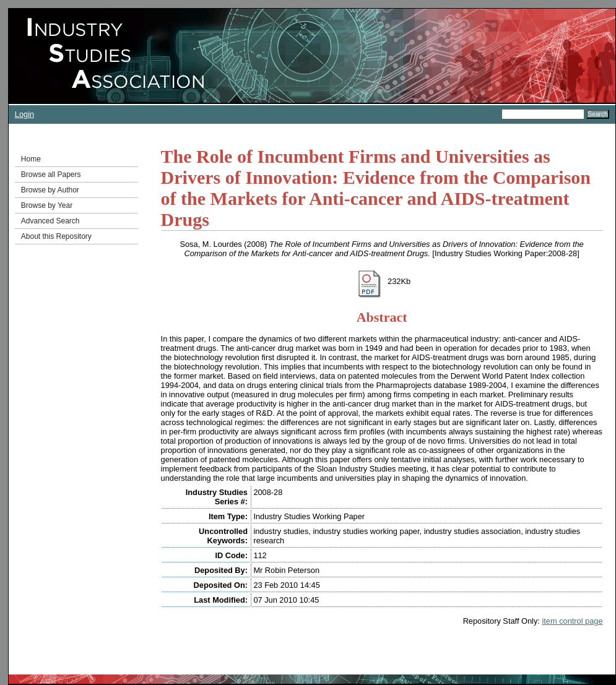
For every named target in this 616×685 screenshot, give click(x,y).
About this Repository (56, 236)
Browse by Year (47, 205)
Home (31, 159)
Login (24, 114)
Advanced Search (50, 221)
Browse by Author (50, 190)
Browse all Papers (51, 174)
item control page (572, 621)
